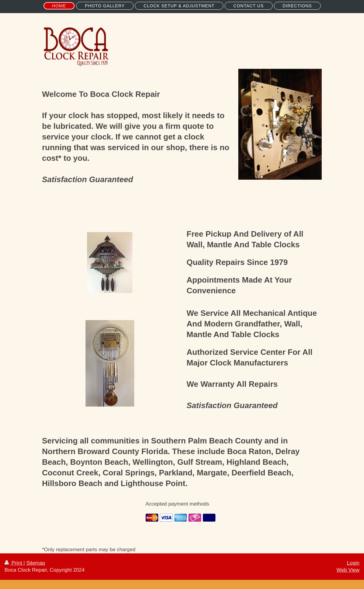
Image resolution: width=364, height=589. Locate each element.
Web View (348, 570)
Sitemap (36, 563)
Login (353, 563)
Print (14, 563)
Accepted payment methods (177, 504)
